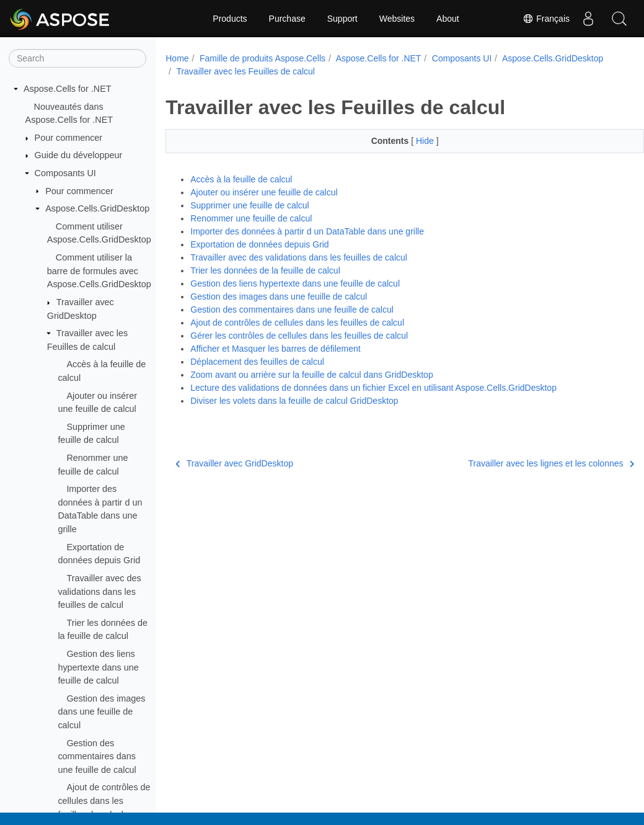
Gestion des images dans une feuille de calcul (101, 712)
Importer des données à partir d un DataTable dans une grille (307, 231)
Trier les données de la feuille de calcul (265, 270)
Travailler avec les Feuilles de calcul (357, 71)
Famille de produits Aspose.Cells (262, 58)
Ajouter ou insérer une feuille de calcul (264, 192)
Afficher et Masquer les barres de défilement (275, 349)
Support (342, 19)
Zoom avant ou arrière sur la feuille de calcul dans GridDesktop (311, 375)
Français (546, 19)
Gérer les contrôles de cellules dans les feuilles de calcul (299, 336)
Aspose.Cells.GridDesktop (97, 208)
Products (230, 19)
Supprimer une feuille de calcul (249, 205)
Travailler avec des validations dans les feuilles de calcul (99, 591)
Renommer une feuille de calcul (251, 218)
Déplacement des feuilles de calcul (257, 362)
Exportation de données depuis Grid (259, 244)
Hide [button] (409, 141)
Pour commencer (69, 138)
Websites (397, 19)
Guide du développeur (79, 155)
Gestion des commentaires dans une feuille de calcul (97, 756)
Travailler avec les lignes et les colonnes (518, 463)
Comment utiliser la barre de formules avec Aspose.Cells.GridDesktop (99, 271)
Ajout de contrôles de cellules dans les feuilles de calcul (104, 800)
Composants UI (65, 173)
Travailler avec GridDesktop (234, 463)
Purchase (287, 19)
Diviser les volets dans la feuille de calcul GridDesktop (294, 401)
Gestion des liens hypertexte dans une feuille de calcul (98, 667)
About (448, 19)
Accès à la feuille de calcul (241, 179)
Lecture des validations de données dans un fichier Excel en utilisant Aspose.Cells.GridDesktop (373, 388)
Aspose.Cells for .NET (68, 89)
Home (177, 58)
